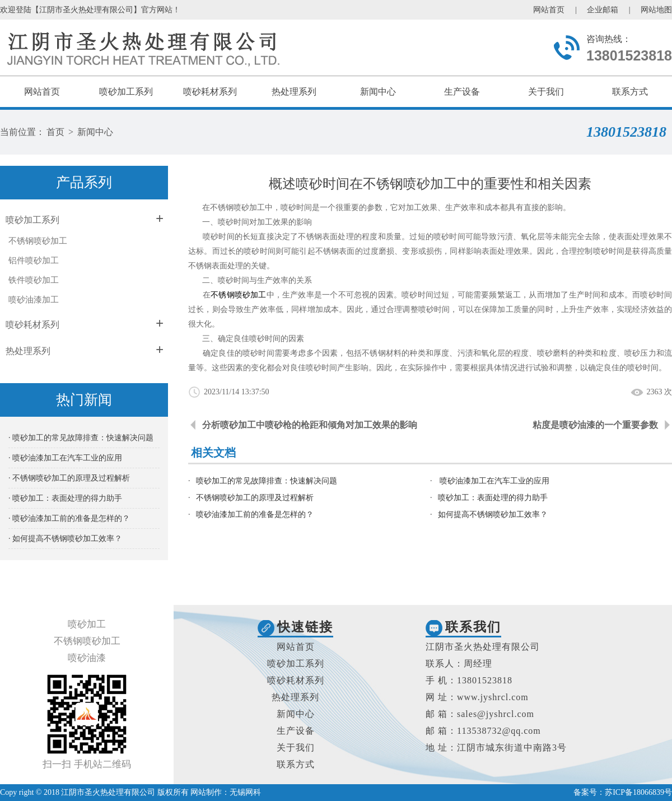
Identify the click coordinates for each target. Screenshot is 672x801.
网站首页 (549, 10)
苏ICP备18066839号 (638, 792)
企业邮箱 (603, 10)
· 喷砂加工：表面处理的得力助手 (65, 498)
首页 (55, 132)
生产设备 (462, 92)
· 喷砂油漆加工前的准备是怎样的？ (69, 518)
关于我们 (546, 92)
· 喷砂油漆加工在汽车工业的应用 (65, 458)
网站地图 (656, 10)
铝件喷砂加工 (34, 260)
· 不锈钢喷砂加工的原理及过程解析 (69, 478)
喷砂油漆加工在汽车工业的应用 (494, 481)
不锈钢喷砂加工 (38, 241)
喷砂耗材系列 (210, 92)
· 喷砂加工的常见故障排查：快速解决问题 (81, 438)
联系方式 (630, 92)
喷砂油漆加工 (34, 300)
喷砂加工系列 (126, 92)
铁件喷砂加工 (34, 280)
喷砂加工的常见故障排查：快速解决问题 (267, 481)
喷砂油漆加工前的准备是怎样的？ (255, 514)
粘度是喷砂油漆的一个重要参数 (595, 425)
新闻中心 (378, 92)
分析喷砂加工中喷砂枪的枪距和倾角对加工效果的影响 (310, 425)
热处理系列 (294, 92)
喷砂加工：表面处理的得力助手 (493, 498)
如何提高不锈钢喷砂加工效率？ (493, 514)
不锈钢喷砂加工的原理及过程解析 (255, 498)
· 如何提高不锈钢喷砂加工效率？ (65, 539)
